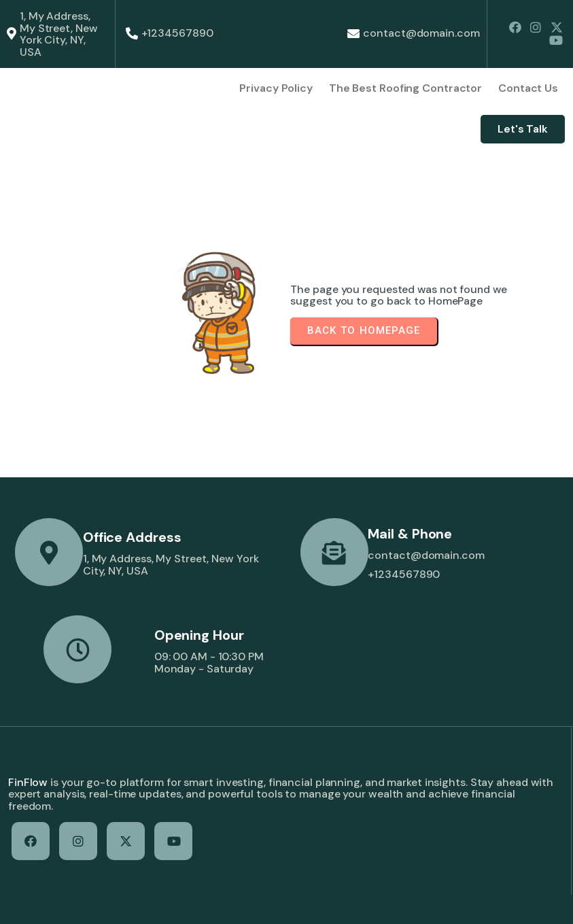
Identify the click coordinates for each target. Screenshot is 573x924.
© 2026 (26, 901)
